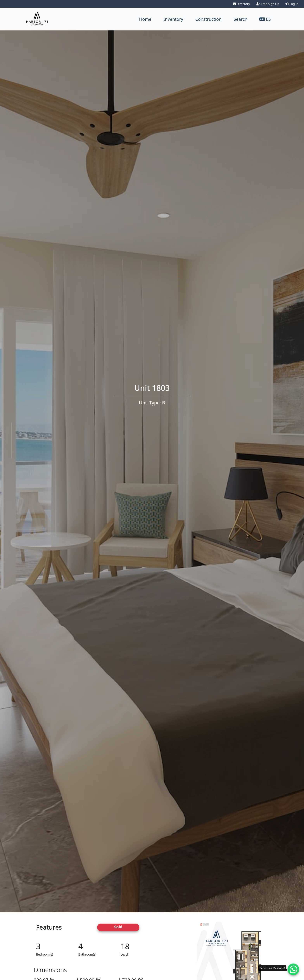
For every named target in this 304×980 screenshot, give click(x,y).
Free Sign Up (268, 4)
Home (145, 19)
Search (241, 19)
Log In (292, 4)
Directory (241, 4)
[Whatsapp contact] (293, 969)
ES (265, 19)
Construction (208, 19)
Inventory (173, 19)
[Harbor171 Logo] (37, 19)
